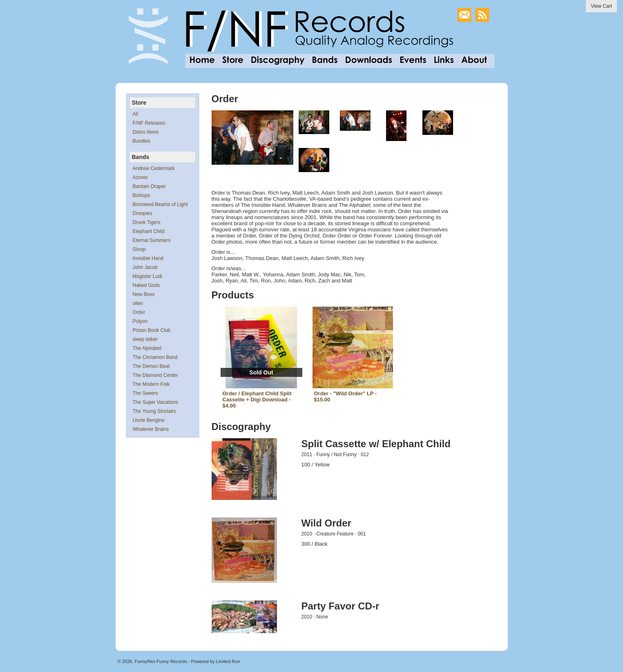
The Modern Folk (151, 384)
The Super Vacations (155, 402)
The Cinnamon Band (155, 357)
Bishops (142, 195)
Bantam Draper (149, 186)
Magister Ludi (147, 276)
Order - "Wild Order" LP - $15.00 (346, 396)
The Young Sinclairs (154, 411)
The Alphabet (147, 348)
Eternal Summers (152, 240)
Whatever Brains (151, 429)
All (135, 114)
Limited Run (228, 661)
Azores (140, 177)
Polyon (140, 321)
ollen (138, 303)
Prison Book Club (152, 330)
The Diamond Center (155, 375)
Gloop (139, 249)
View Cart (601, 6)
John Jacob (145, 267)
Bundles (142, 141)
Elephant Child (149, 231)
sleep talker (145, 339)
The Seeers (145, 393)
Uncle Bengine (149, 420)
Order (139, 312)
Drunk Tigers (147, 222)
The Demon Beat (151, 366)
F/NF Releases (149, 123)
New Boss (144, 294)
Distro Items (146, 132)
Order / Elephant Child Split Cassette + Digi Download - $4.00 (257, 400)
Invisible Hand (148, 258)
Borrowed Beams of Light (160, 204)
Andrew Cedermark (154, 168)
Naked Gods (146, 285)
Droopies (143, 213)
